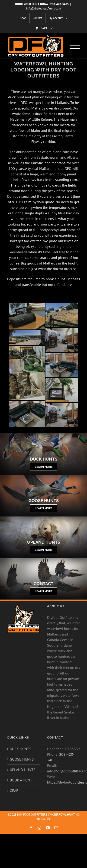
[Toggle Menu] (75, 46)
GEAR (14, 791)
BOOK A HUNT (21, 780)
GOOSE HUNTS (22, 759)
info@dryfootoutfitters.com (44, 8)
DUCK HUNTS (21, 749)
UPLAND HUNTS (23, 770)
